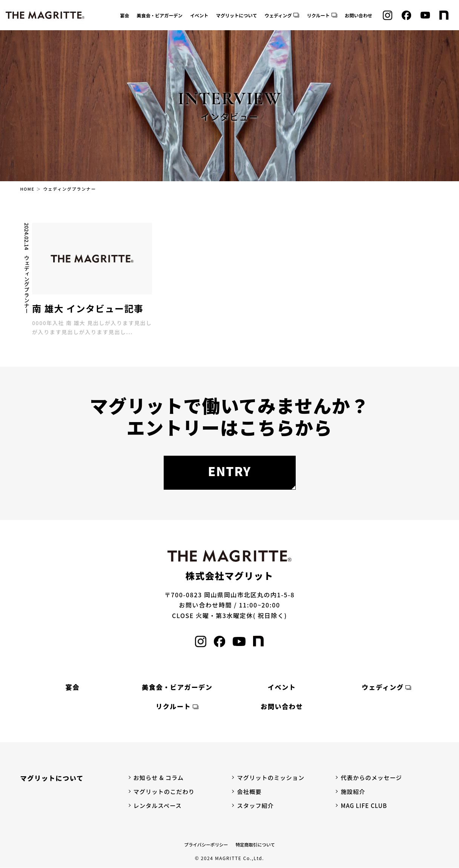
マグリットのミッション (272, 778)
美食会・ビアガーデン (160, 15)
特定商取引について (256, 845)
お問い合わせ (358, 15)
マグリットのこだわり (166, 792)
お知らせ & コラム (160, 778)
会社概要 (250, 792)
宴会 (124, 15)
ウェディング (278, 15)
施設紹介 (353, 792)
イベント (199, 15)
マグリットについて (237, 15)
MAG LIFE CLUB (365, 806)
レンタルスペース (159, 806)
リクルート (318, 15)
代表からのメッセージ (373, 778)
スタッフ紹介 (256, 806)
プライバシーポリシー (206, 845)
